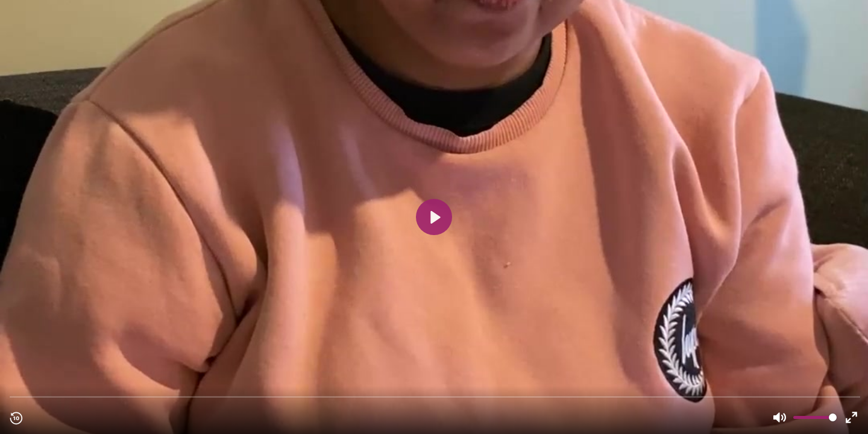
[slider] (435, 396)
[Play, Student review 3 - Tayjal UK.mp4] (434, 217)
